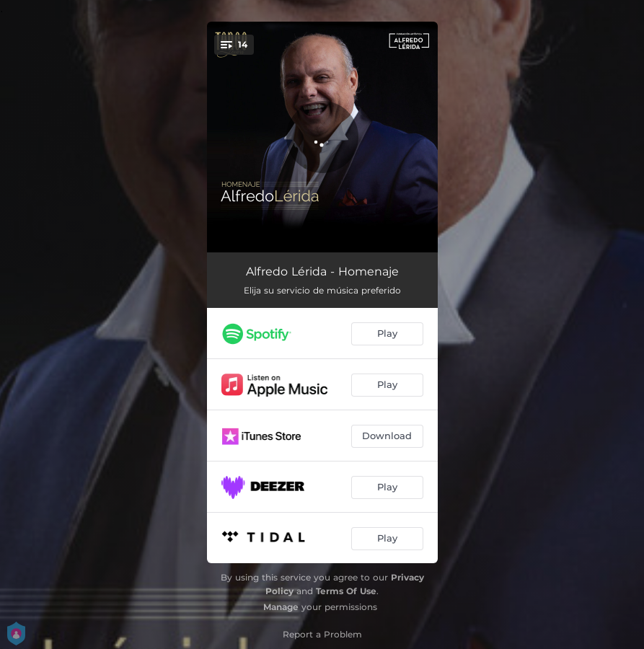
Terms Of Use (346, 591)
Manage (281, 607)
